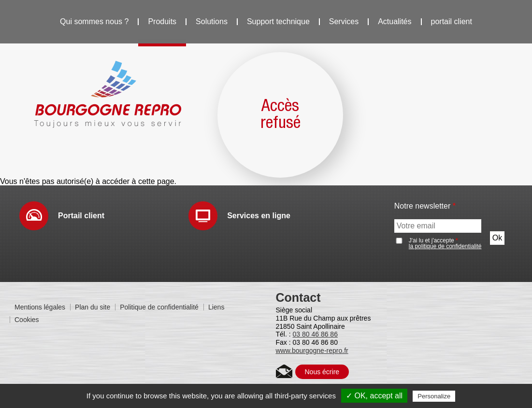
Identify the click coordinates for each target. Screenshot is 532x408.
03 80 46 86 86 (315, 334)
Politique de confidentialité (159, 307)
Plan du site (93, 307)
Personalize (434, 396)
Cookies (27, 320)
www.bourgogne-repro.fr (312, 351)
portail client (452, 21)
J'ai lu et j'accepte (445, 243)
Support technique (278, 21)
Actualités (395, 21)
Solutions (212, 21)
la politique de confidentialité (445, 246)
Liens (216, 307)
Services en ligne (259, 216)
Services (344, 21)
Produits (162, 21)
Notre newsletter (425, 206)
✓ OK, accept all (374, 396)
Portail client (81, 216)
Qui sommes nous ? (94, 21)
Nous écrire (322, 372)
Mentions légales (40, 307)
